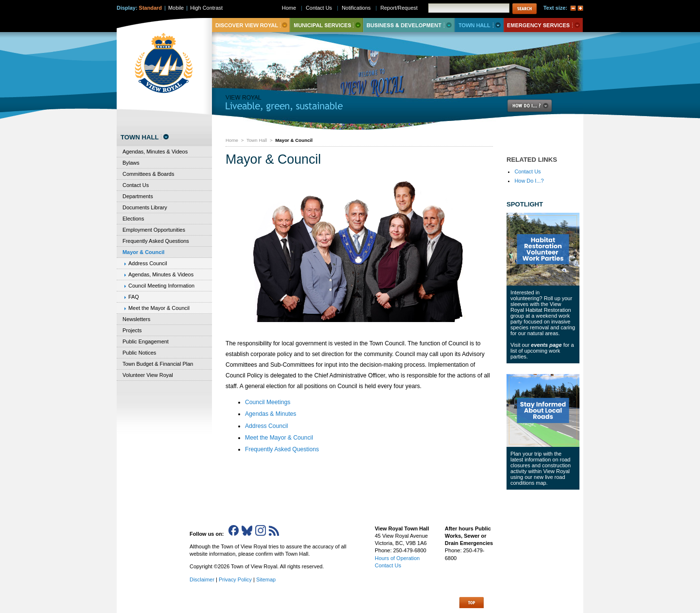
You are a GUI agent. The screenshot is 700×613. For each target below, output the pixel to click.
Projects (132, 330)
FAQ (134, 297)
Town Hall (257, 140)
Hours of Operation (397, 558)
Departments (138, 196)
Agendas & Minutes (271, 414)
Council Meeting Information (161, 286)
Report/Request (399, 8)
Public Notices (139, 353)
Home (232, 140)
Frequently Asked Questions (282, 449)
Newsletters (136, 319)
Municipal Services (326, 25)
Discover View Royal (251, 25)
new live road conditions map (538, 480)
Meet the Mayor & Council (279, 438)
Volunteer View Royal (148, 375)
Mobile (176, 8)
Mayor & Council (143, 252)
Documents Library (145, 207)
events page (546, 345)
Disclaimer (202, 579)
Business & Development (409, 25)
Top (472, 603)
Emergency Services (543, 25)
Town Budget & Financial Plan (158, 364)
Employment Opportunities (154, 230)
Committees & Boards (148, 174)
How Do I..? (535, 106)
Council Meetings (268, 402)
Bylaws (131, 163)
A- (573, 8)
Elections (133, 219)
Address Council (267, 426)
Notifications (356, 8)
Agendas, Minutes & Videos (155, 152)
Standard (150, 8)
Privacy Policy (235, 579)
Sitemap (266, 579)
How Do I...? (529, 181)
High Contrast (206, 8)
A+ (580, 8)
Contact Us (527, 171)
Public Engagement (146, 341)
